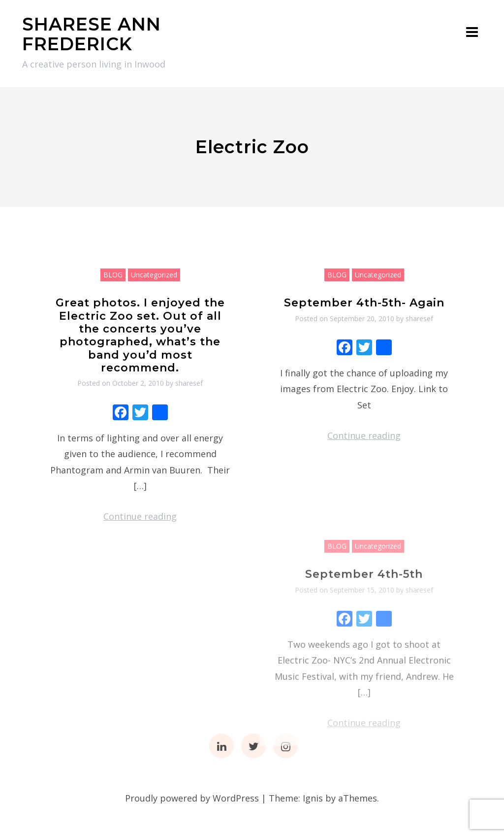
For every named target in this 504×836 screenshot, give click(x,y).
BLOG (113, 275)
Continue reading (140, 516)
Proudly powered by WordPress (192, 798)
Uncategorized (154, 275)
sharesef (189, 383)
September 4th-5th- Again (364, 303)
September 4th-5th (364, 630)
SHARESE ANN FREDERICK (92, 34)
